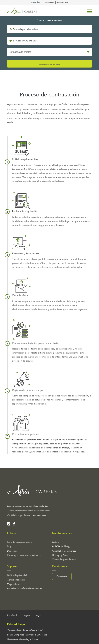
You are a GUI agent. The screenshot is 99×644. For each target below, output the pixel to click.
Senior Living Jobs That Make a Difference (27, 635)
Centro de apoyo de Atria (64, 559)
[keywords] (49, 29)
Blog (9, 546)
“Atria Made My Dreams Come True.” (25, 630)
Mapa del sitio (13, 584)
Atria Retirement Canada (64, 551)
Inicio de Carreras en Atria (19, 542)
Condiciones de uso (16, 580)
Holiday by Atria (60, 555)
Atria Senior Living (61, 546)
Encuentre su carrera (50, 64)
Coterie (56, 542)
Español (36, 3)
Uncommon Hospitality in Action (23, 639)
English (49, 3)
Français (62, 3)
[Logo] (22, 11)
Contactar (62, 576)
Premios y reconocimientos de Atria (24, 555)
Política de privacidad (17, 575)
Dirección (12, 551)
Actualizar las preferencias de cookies (25, 588)
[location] (49, 41)
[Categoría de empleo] (49, 52)
